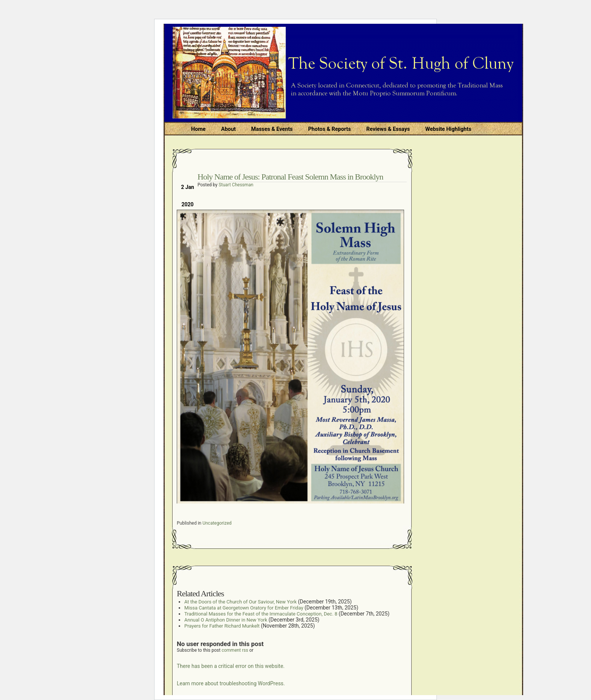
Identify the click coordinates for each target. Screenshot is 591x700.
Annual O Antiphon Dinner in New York (226, 620)
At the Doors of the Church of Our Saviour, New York (240, 602)
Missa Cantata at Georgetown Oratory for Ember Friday (244, 608)
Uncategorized (217, 523)
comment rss (235, 650)
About (229, 129)
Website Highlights (448, 129)
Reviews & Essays (388, 129)
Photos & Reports (329, 129)
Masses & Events (272, 129)
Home (198, 129)
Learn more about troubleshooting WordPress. (231, 683)
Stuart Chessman (236, 185)
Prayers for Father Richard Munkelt (222, 626)
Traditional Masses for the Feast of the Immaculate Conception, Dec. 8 (261, 614)
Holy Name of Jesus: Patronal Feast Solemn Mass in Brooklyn (290, 177)
